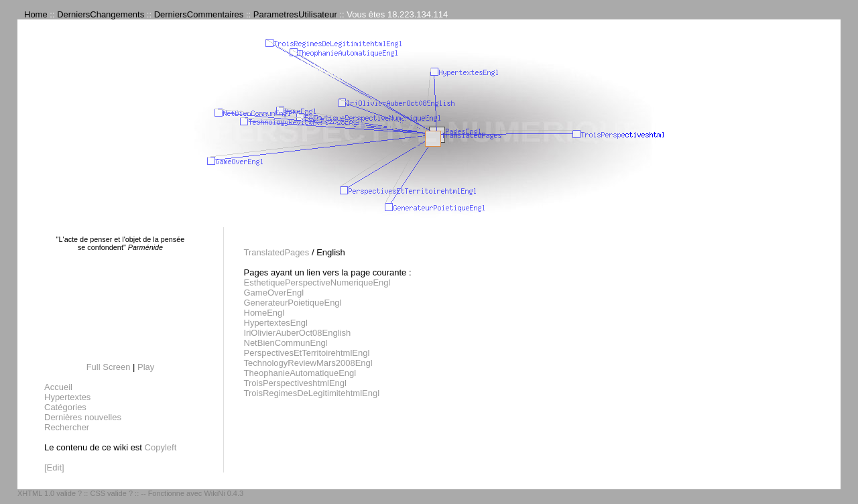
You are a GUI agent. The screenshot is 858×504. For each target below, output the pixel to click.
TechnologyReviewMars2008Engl (308, 363)
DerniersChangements (101, 14)
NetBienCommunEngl (286, 343)
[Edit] (54, 467)
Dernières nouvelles (83, 417)
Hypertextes (67, 397)
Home (36, 14)
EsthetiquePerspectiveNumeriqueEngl (317, 282)
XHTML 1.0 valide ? (50, 493)
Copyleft (161, 447)
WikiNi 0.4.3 (224, 493)
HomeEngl (264, 313)
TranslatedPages (277, 252)
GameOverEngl (274, 293)
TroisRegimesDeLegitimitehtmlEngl (312, 393)
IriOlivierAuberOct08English (298, 333)
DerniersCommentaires (199, 14)
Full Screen (109, 367)
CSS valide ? (111, 493)
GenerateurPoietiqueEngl (293, 303)
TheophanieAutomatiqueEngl (300, 373)
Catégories (65, 407)
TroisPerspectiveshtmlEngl (295, 383)
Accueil (58, 387)
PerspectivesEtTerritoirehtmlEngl (307, 353)
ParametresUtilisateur (295, 14)
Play (146, 367)
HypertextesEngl (276, 323)
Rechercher (67, 427)
